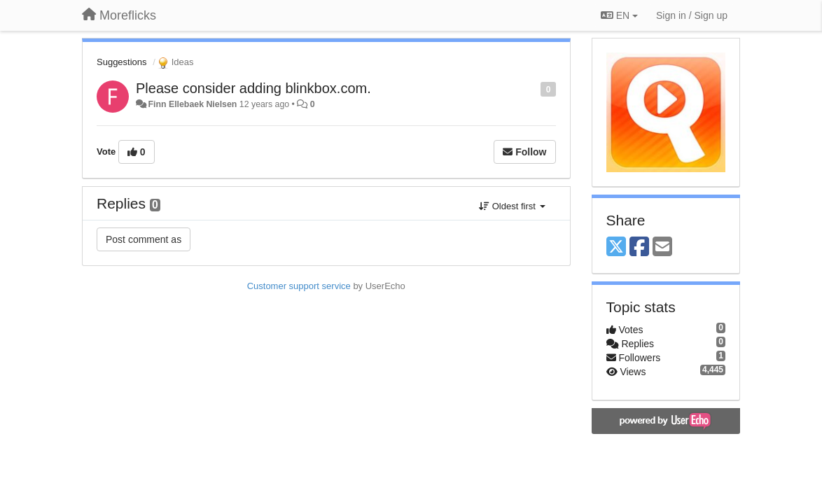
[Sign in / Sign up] (692, 15)
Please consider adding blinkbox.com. (253, 88)
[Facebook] (639, 247)
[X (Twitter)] (616, 247)
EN (619, 15)
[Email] (662, 247)
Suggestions (122, 62)
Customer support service (299, 286)
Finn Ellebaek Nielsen (192, 104)
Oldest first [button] (512, 206)
